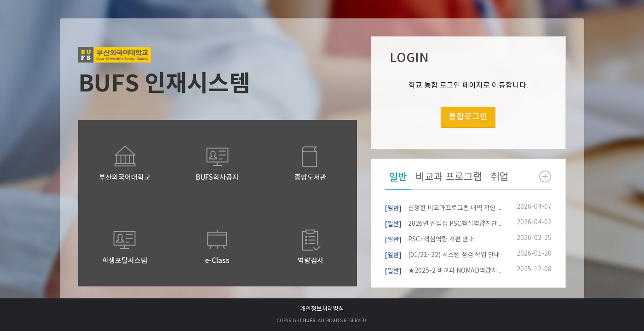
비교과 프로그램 (449, 177)
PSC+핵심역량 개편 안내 (430, 239)
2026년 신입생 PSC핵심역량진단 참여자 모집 (443, 223)
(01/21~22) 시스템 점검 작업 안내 (443, 254)
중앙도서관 (310, 178)
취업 (500, 177)
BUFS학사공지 (217, 178)
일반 (398, 177)
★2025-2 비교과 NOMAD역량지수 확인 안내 (443, 270)
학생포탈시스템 (125, 261)
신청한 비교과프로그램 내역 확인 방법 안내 (443, 207)
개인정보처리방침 (322, 309)
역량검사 (310, 261)
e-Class (217, 261)
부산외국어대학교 (125, 178)
